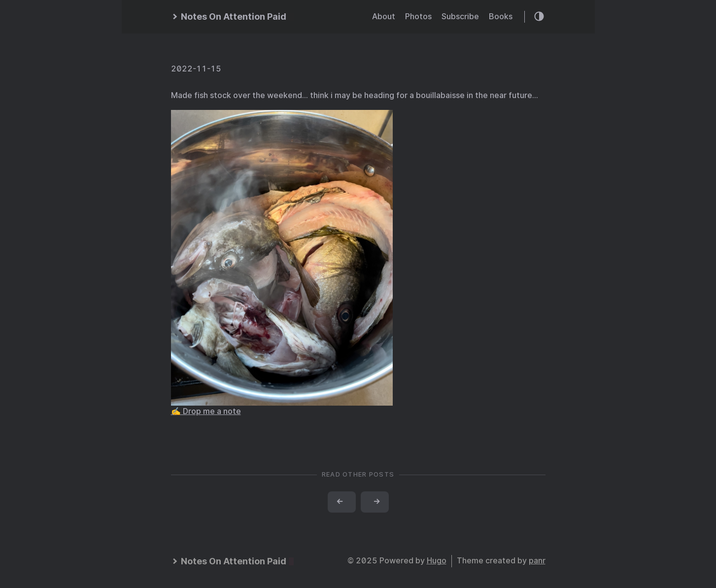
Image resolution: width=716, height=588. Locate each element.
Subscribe (460, 17)
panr (537, 561)
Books (501, 17)
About (384, 17)
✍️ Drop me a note (206, 411)
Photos (418, 17)
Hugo (437, 561)
